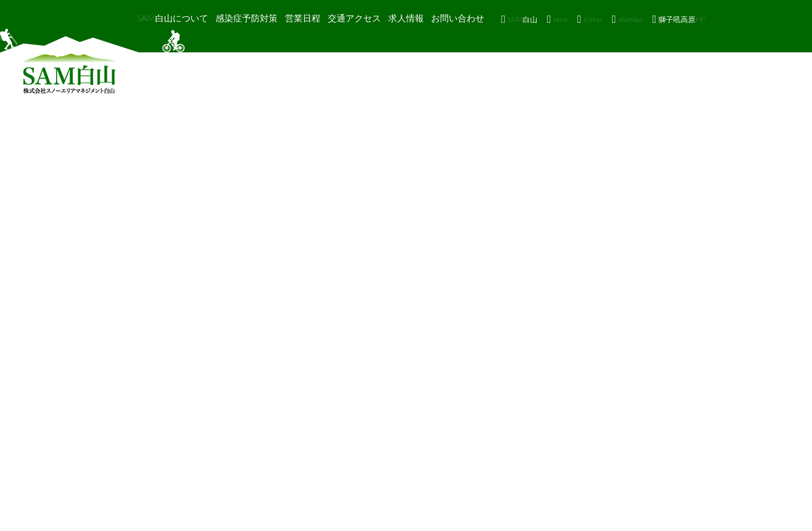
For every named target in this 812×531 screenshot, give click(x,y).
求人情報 (406, 18)
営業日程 (303, 18)
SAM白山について (172, 18)
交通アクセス (354, 18)
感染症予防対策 (247, 18)
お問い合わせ (458, 18)
